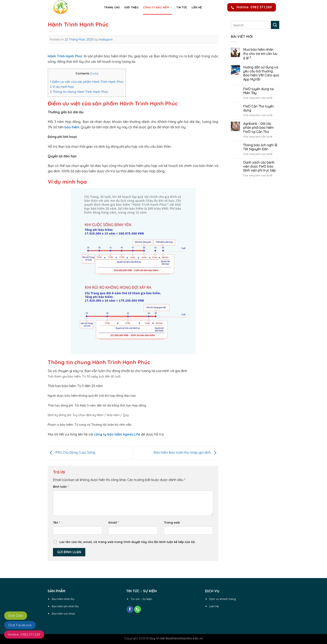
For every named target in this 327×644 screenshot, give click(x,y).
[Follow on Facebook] (130, 609)
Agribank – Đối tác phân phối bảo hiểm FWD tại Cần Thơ (258, 128)
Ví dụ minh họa (62, 87)
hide (94, 73)
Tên (57, 523)
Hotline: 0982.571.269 (24, 635)
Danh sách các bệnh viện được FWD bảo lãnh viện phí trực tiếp (260, 166)
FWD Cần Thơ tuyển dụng (258, 108)
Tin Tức (182, 7)
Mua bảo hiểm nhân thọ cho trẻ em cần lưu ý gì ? (260, 54)
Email (114, 523)
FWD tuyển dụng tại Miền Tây (258, 91)
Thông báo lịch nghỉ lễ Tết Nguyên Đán (260, 147)
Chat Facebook (20, 625)
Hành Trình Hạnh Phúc (65, 56)
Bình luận (61, 487)
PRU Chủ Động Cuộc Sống (71, 453)
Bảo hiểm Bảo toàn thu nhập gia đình (186, 453)
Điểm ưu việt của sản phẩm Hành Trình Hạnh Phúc (87, 82)
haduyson (106, 39)
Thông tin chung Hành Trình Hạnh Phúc (79, 92)
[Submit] (275, 25)
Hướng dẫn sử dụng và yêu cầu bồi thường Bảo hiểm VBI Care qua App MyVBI (261, 73)
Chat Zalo (16, 616)
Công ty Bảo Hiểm (158, 7)
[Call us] (138, 609)
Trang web (172, 523)
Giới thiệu (131, 7)
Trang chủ (112, 7)
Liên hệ (197, 7)
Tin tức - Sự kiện (141, 599)
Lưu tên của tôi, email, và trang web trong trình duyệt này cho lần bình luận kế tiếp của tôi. (128, 542)
